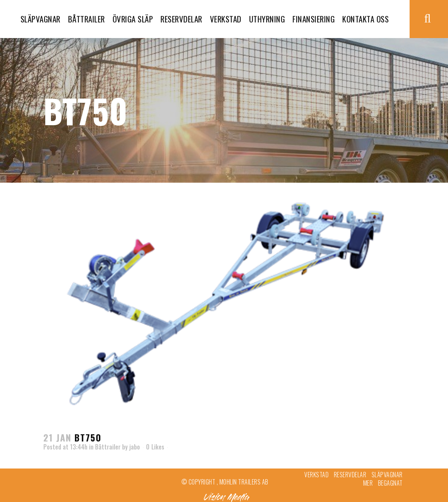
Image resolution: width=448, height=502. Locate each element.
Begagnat (390, 483)
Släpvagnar (387, 475)
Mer (368, 483)
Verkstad (316, 475)
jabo (135, 447)
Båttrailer (108, 447)
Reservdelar (350, 475)
